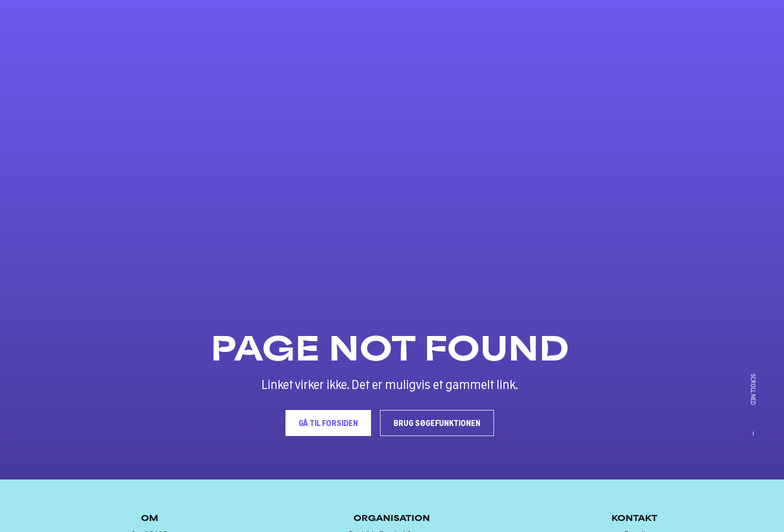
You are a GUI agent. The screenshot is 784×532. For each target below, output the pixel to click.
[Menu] (747, 26)
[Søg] (721, 26)
